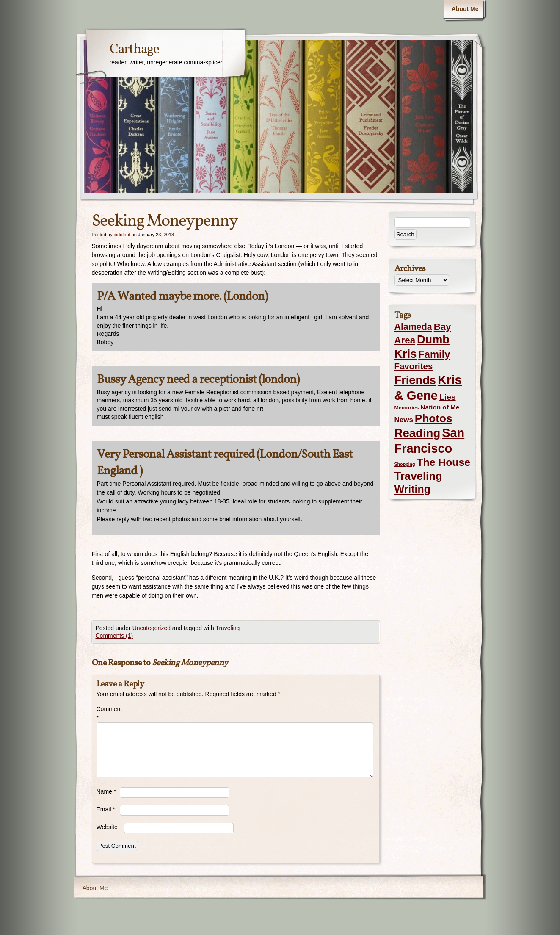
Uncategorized (152, 628)
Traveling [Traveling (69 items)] (418, 476)
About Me (465, 9)
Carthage (134, 50)
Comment (108, 713)
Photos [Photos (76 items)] (434, 418)
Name (106, 791)
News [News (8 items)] (404, 420)
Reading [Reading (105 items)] (418, 433)
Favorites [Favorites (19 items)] (414, 366)
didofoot (122, 235)
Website (107, 827)
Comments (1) (114, 636)
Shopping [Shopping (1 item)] (405, 464)
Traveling (228, 628)
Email (106, 809)
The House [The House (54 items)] (444, 462)
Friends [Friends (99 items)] (415, 380)
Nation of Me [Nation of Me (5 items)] (440, 407)
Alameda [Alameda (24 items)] (413, 327)
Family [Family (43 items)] (434, 354)
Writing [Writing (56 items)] (412, 489)
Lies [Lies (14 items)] (448, 397)
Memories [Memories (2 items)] (407, 408)
